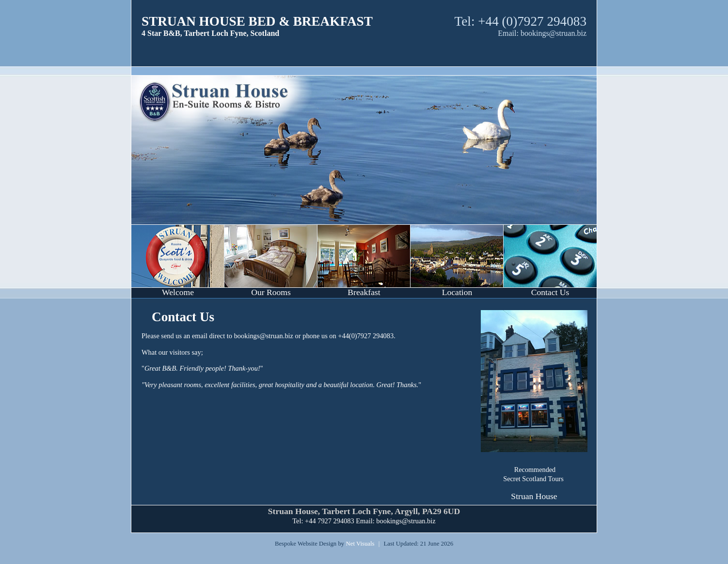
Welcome (178, 292)
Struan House (534, 496)
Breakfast (364, 292)
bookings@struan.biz (554, 33)
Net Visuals (360, 544)
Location (457, 292)
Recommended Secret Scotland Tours (533, 474)
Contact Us (550, 292)
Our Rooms (271, 292)
